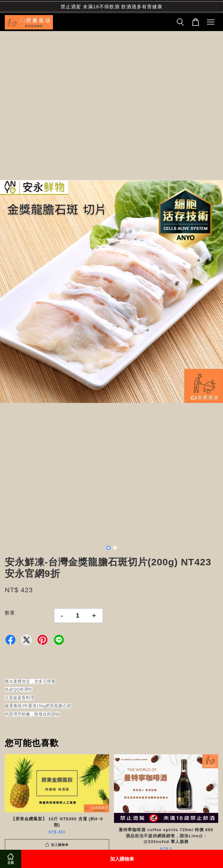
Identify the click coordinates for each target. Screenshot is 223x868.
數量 (10, 613)
